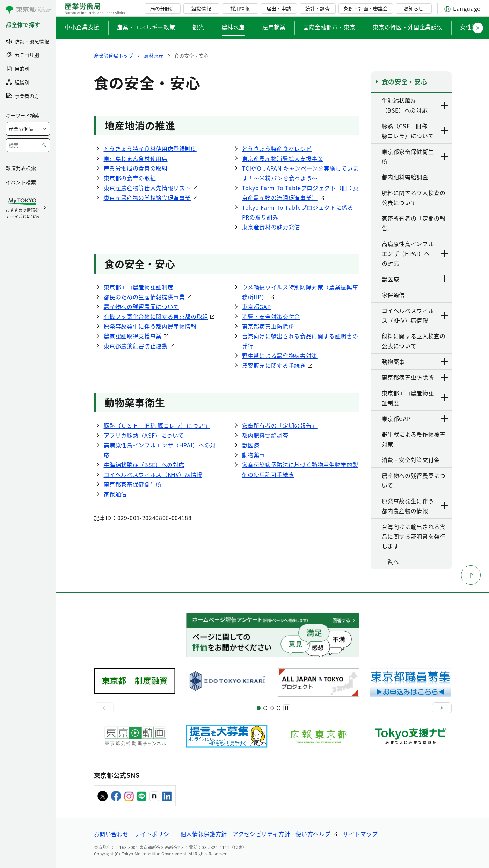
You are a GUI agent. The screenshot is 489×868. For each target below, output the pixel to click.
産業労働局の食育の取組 (136, 168)
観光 (198, 27)
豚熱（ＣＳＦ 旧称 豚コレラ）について (157, 425)
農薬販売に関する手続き (274, 365)
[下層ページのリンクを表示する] (445, 105)
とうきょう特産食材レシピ (277, 149)
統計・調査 (318, 8)
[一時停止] (287, 708)
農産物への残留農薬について (141, 307)
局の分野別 (162, 8)
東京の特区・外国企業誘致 (408, 27)
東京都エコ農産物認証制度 (139, 287)
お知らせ (414, 8)
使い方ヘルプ (313, 834)
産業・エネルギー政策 (146, 27)
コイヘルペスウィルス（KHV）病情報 (153, 474)
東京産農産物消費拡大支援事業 (283, 158)
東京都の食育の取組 (130, 178)
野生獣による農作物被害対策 (280, 356)
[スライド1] (259, 708)
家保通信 (115, 494)
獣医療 (251, 445)
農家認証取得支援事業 (133, 336)
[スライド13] (279, 708)
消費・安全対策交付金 (271, 316)
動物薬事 (254, 455)
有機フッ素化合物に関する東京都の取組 (156, 316)
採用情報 (240, 8)
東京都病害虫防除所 (268, 326)
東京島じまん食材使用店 (136, 158)
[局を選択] (28, 129)
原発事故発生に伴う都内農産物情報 (150, 326)
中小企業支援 (82, 27)
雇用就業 (274, 27)
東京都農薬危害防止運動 (136, 346)
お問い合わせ (111, 834)
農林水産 (233, 27)
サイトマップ (360, 834)
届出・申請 (279, 8)
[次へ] (442, 708)
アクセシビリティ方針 (261, 834)
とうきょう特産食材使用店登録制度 (150, 149)
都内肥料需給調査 (265, 435)
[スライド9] (272, 708)
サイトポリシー (154, 834)
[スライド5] (265, 708)
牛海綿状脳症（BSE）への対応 (144, 465)
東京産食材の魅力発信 (271, 227)
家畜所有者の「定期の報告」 (280, 425)
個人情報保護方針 (204, 834)
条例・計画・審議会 (366, 8)
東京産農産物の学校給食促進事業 (147, 198)
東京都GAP (257, 307)
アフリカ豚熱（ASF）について (144, 435)
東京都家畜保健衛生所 (133, 484)
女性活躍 (472, 27)
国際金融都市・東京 (329, 27)
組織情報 (201, 8)
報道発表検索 (21, 168)
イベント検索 (21, 182)
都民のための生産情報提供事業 (144, 297)
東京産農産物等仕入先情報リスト (147, 188)
